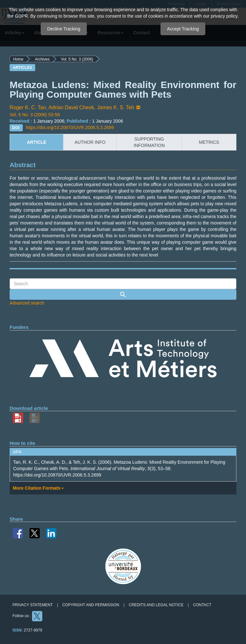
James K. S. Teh (119, 107)
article (37, 142)
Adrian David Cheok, (73, 107)
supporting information (149, 142)
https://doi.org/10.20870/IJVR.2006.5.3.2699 (70, 127)
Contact (202, 605)
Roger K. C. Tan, (29, 107)
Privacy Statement (33, 605)
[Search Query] (123, 284)
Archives (42, 59)
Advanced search (27, 303)
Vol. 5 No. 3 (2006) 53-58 (35, 115)
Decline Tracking (64, 29)
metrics (209, 142)
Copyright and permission (91, 605)
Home (18, 59)
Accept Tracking (183, 29)
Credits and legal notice (156, 605)
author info (90, 142)
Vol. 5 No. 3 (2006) (77, 59)
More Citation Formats (38, 488)
